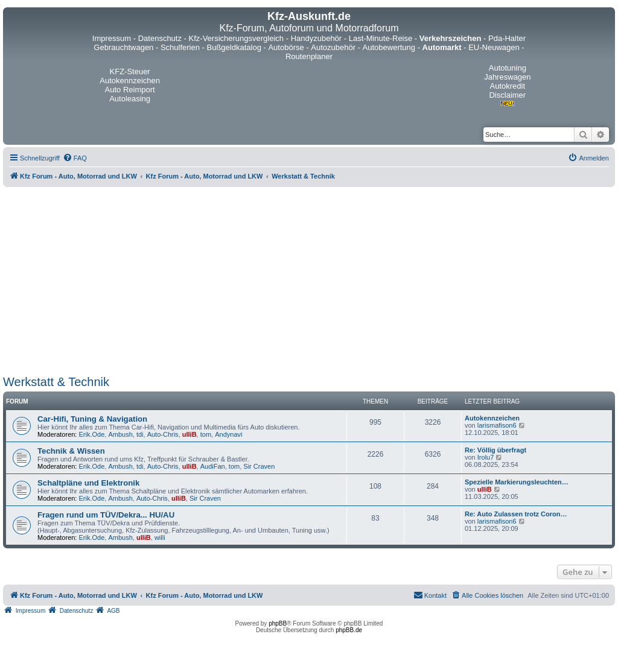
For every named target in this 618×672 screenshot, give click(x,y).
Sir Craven (259, 466)
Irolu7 (486, 457)
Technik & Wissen (71, 451)
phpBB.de (349, 630)
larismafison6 (497, 425)
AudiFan (213, 466)
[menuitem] (75, 158)
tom (206, 434)
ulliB (190, 434)
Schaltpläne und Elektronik (88, 483)
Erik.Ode (92, 434)
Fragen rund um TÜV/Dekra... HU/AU (106, 515)
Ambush (120, 434)
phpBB (278, 623)
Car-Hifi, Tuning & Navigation (92, 419)
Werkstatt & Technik (56, 382)
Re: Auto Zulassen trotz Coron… (516, 514)
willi (160, 537)
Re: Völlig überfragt (495, 450)
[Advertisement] (309, 281)
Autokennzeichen (492, 418)
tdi (140, 434)
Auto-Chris (163, 434)
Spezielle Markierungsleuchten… (517, 482)
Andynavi (228, 434)
